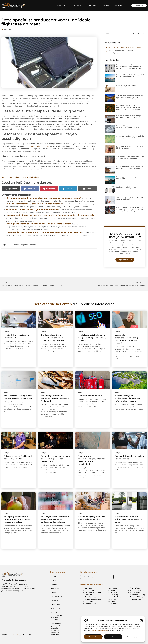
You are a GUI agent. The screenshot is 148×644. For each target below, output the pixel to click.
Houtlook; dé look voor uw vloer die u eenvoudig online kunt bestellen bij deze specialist (50, 215)
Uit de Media (78, 5)
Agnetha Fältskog (137, 597)
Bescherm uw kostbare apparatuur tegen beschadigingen (122, 52)
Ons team (54, 576)
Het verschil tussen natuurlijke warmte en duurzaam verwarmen (129, 127)
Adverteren (105, 5)
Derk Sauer (89, 588)
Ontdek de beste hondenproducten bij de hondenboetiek (130, 147)
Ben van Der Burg (114, 597)
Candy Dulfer (112, 588)
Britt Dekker (112, 590)
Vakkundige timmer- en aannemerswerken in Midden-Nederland (55, 398)
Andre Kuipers (135, 590)
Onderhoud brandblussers (90, 396)
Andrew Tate (135, 588)
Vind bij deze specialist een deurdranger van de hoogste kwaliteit (39, 224)
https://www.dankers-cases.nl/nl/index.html (20, 177)
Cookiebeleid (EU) (57, 597)
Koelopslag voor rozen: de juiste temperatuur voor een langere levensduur (17, 519)
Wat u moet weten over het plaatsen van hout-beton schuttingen (130, 157)
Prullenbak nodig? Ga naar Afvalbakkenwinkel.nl (126, 188)
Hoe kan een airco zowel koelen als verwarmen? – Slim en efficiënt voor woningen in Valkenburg (130, 209)
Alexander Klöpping (137, 595)
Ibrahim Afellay (136, 599)
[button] (141, 632)
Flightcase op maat (29, 245)
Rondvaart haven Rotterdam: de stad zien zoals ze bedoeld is (130, 76)
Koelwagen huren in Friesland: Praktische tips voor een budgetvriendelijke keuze (55, 519)
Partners (92, 5)
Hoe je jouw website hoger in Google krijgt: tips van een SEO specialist (92, 338)
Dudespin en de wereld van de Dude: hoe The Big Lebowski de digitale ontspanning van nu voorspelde (130, 107)
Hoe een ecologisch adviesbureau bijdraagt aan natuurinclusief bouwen (128, 398)
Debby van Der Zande (93, 592)
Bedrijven (8, 29)
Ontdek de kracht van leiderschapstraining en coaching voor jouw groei (53, 338)
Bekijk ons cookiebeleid (100, 641)
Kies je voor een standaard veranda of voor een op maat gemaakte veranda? (44, 198)
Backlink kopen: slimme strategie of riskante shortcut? (57, 616)
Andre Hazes (135, 592)
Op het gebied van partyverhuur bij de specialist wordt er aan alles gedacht (43, 232)
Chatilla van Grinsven (93, 599)
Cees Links (89, 601)
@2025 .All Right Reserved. (20, 635)
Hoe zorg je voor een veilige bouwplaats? (127, 178)
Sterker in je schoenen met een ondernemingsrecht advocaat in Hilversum (55, 459)
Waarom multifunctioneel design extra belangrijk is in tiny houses (129, 117)
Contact (119, 5)
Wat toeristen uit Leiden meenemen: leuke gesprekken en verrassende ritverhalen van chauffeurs (130, 97)
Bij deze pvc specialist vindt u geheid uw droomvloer (32, 210)
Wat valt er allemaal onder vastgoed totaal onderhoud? (130, 198)
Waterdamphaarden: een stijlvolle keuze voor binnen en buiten (129, 519)
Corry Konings (90, 595)
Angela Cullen (113, 604)
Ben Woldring (113, 595)
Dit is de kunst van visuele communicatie (126, 86)
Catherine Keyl (90, 604)
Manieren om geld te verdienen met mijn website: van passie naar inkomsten (57, 629)
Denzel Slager (90, 590)
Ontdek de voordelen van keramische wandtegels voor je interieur (130, 137)
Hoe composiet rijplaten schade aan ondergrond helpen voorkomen (130, 168)
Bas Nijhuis (112, 599)
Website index (56, 609)
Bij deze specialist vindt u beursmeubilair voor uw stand (34, 204)
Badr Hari (111, 601)
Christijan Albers (91, 597)
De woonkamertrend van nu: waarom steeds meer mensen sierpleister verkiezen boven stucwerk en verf (130, 67)
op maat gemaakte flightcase (37, 146)
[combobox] (139, 5)
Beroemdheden (57, 601)
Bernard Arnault (114, 592)
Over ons (63, 5)
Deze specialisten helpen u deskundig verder (124, 48)
